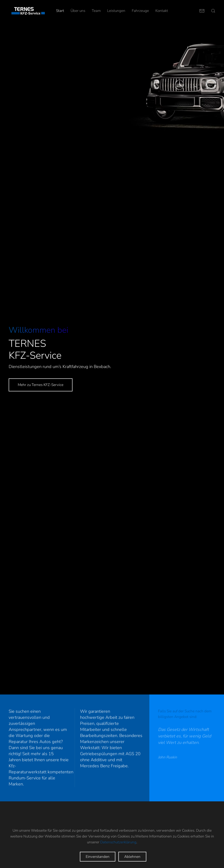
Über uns (78, 11)
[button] (213, 11)
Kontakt (162, 11)
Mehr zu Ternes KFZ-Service (41, 385)
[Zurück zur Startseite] (28, 11)
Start (60, 11)
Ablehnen (132, 857)
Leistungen (116, 11)
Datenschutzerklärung (118, 842)
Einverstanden (98, 857)
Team (96, 11)
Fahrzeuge (140, 11)
